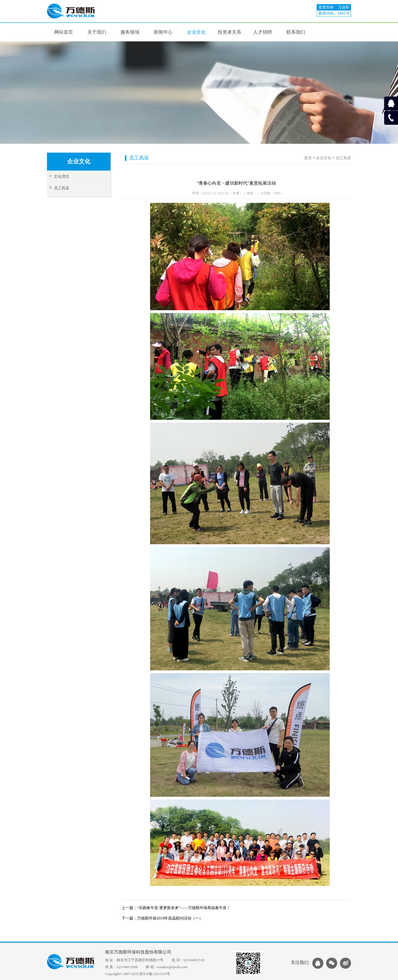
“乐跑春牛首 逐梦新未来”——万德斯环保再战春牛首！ (184, 908)
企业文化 (324, 158)
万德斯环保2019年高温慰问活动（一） (170, 918)
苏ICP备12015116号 (155, 974)
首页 (308, 158)
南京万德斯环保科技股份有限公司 (138, 952)
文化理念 (59, 176)
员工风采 (59, 188)
